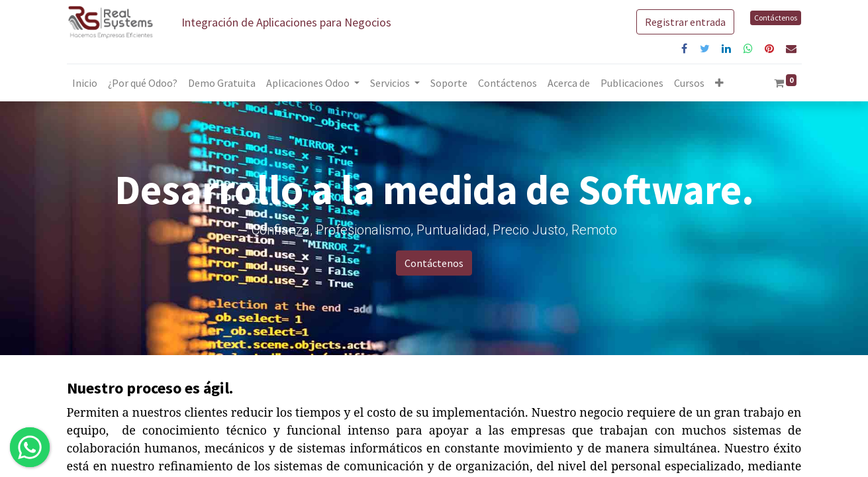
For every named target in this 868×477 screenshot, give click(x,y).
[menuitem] (85, 83)
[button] (719, 83)
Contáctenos (776, 18)
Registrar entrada (685, 22)
